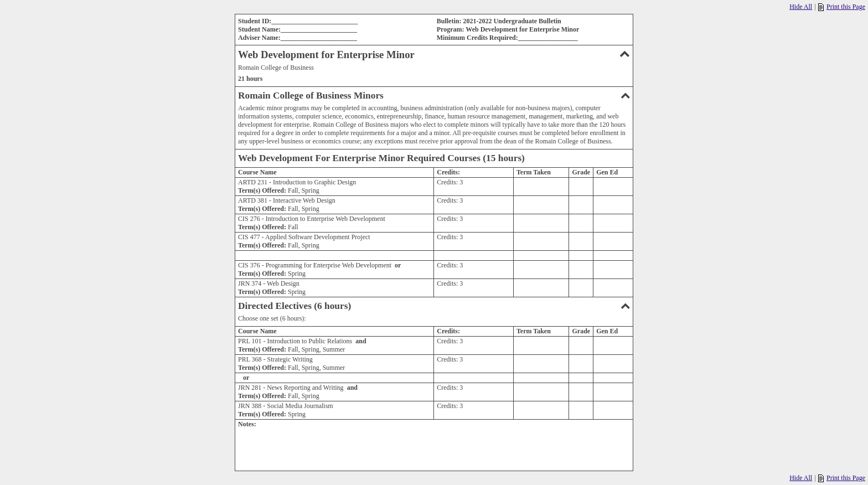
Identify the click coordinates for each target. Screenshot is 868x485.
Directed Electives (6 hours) (434, 306)
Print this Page (842, 7)
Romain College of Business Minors (434, 96)
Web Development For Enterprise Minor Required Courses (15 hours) (381, 158)
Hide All (801, 7)
